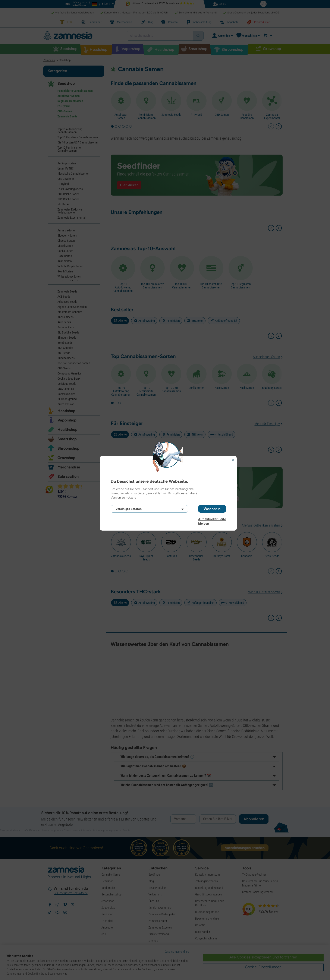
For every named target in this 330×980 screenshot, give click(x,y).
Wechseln (212, 509)
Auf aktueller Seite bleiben (212, 519)
